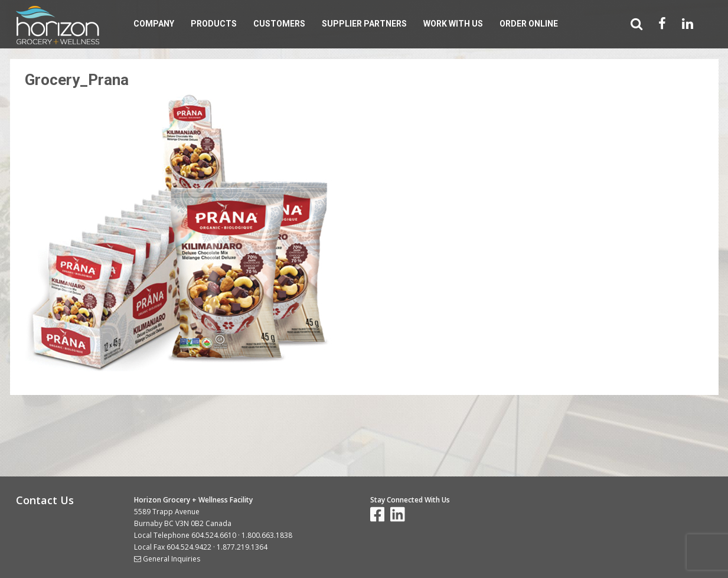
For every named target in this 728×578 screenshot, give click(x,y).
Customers (279, 24)
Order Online (529, 24)
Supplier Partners (364, 24)
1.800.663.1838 (267, 535)
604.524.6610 (214, 535)
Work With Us (453, 24)
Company (154, 24)
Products (214, 24)
